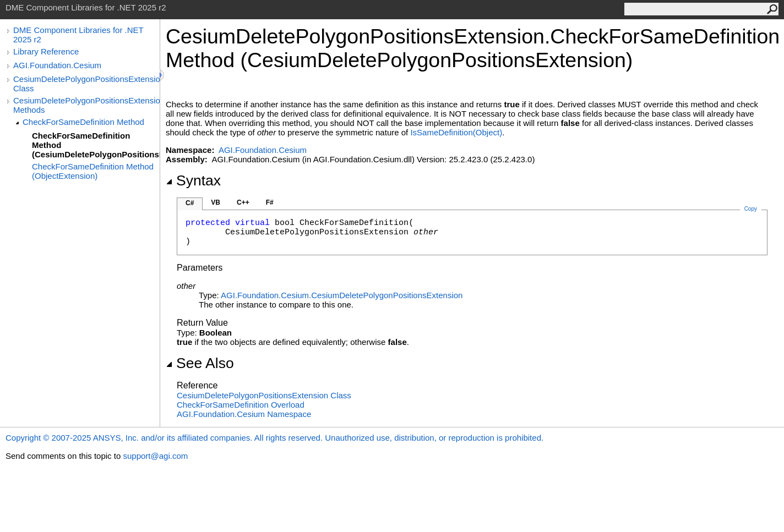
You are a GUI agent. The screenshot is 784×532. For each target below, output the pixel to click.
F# (270, 202)
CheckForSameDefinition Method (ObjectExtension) (93, 171)
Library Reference (46, 51)
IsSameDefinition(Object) (456, 132)
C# (190, 203)
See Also (200, 363)
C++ (243, 202)
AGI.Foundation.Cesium (57, 65)
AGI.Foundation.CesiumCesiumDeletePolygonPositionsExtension (342, 295)
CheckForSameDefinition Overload (241, 405)
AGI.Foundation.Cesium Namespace (244, 414)
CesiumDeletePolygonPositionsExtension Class (86, 84)
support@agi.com (155, 456)
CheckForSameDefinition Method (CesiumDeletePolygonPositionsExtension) (96, 145)
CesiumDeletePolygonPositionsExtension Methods (86, 105)
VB (216, 202)
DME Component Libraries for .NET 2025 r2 (78, 35)
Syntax (193, 180)
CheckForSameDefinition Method (83, 122)
